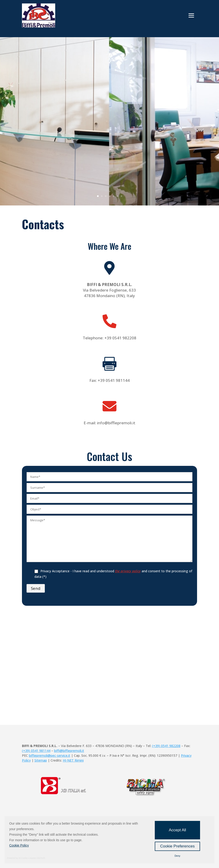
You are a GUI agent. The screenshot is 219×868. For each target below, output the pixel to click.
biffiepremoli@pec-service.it (50, 755)
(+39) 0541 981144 (36, 751)
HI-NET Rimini (73, 760)
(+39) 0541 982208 (166, 746)
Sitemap (41, 760)
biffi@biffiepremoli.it (69, 751)
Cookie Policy (19, 845)
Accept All (178, 830)
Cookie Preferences (177, 846)
